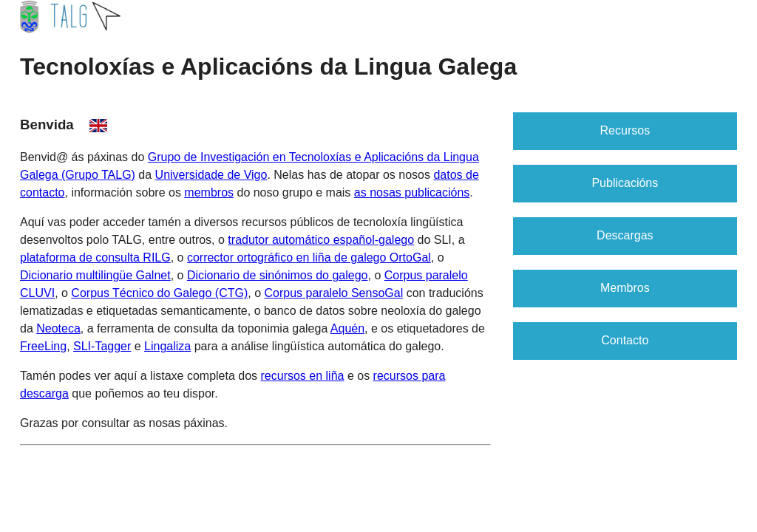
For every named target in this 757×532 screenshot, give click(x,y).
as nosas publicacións (412, 192)
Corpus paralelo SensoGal (334, 293)
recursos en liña (303, 376)
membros (209, 192)
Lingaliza (167, 346)
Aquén (347, 328)
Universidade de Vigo (211, 175)
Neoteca (58, 328)
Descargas (625, 235)
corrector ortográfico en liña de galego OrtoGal (309, 258)
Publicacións (625, 183)
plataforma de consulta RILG (95, 258)
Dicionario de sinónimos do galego (278, 275)
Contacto (625, 340)
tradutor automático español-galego (321, 240)
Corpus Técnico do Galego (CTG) (159, 293)
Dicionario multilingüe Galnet (95, 275)
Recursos (625, 130)
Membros (625, 288)
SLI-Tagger (102, 346)
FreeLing (43, 346)
